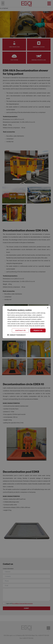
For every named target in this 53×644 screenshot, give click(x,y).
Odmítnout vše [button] (20, 330)
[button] (17, 335)
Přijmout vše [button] (38, 330)
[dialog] (26, 322)
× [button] (48, 308)
